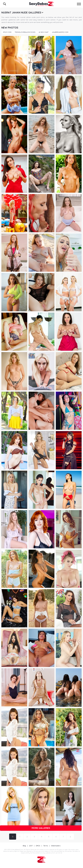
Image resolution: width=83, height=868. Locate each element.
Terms (46, 846)
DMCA (38, 846)
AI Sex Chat (44, 32)
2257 (31, 846)
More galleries (41, 828)
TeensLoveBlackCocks (25, 32)
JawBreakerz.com (60, 32)
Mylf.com (7, 32)
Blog (24, 846)
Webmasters (56, 846)
